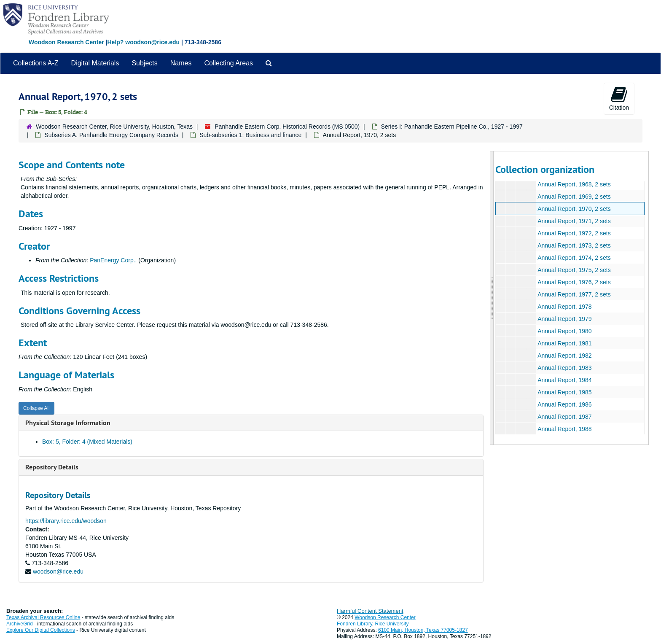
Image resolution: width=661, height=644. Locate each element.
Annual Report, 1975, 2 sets (574, 270)
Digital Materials (95, 63)
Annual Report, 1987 (564, 417)
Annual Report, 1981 (564, 343)
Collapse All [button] (36, 408)
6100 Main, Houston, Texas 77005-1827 (423, 630)
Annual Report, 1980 (564, 331)
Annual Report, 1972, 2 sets (574, 233)
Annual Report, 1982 (564, 356)
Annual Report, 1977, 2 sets (574, 294)
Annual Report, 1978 (564, 307)
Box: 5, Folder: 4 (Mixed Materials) (87, 442)
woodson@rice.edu (58, 571)
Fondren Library (355, 624)
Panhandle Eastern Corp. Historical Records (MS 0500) (287, 127)
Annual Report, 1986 (564, 404)
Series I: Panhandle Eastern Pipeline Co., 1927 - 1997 (452, 127)
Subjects (144, 63)
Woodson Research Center (66, 42)
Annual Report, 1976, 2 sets (574, 282)
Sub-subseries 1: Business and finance (250, 135)
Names (181, 63)
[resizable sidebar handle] (492, 298)
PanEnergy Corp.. (113, 260)
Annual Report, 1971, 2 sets (574, 221)
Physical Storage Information (68, 423)
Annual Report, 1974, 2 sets (574, 258)
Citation (619, 98)
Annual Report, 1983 (564, 368)
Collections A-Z (36, 63)
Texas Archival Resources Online (43, 617)
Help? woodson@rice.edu (143, 42)
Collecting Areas (228, 63)
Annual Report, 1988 (564, 429)
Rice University (392, 624)
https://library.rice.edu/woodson (66, 521)
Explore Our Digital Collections (41, 630)
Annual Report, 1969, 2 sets (574, 197)
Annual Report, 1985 (564, 392)
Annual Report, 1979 (564, 319)
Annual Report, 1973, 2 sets (574, 245)
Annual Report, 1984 (564, 380)
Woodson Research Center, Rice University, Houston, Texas (114, 127)
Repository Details (52, 467)
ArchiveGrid (20, 624)
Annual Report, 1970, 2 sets (574, 209)
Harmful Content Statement (370, 611)
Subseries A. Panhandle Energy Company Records (111, 135)
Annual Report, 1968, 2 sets (574, 184)
